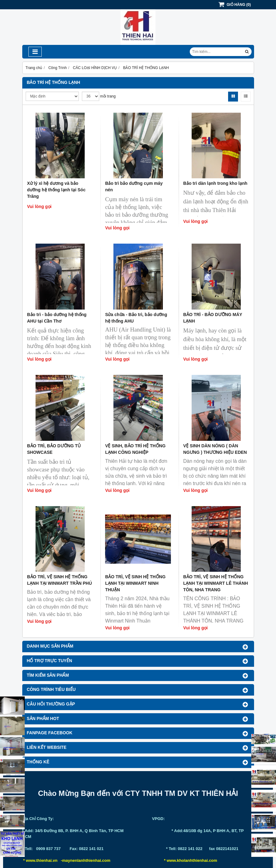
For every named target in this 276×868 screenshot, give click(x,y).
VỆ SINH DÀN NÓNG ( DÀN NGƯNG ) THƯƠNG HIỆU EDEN (215, 449)
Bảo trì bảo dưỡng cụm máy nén (134, 187)
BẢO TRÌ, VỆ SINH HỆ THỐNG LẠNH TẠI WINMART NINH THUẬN (135, 583)
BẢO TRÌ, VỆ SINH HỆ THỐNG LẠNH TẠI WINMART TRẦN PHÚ (60, 580)
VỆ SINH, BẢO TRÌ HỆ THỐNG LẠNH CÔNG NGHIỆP (135, 449)
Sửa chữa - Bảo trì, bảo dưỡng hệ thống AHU (136, 318)
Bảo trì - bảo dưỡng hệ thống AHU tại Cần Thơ (57, 318)
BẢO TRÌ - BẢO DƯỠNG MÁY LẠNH (213, 318)
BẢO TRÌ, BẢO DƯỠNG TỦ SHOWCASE (54, 449)
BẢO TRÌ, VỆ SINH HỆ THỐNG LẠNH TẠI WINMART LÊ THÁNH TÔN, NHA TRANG (216, 583)
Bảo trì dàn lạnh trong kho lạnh (215, 183)
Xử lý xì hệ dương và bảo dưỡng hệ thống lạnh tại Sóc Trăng (56, 190)
